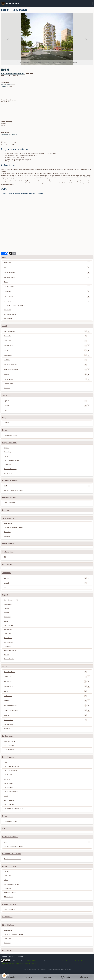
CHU (5, 486)
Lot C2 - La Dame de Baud (12, 766)
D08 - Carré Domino (10, 741)
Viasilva (6, 374)
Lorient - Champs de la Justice (14, 528)
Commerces (8, 292)
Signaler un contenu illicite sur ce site (59, 970)
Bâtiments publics (10, 277)
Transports (8, 263)
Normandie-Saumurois (11, 370)
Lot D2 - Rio (8, 779)
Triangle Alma (8, 523)
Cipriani (6, 448)
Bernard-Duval (9, 384)
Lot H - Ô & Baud (9, 804)
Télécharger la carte (10, 314)
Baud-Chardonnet (10, 331)
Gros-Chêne (8, 638)
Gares (6, 621)
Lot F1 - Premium (9, 787)
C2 (5, 557)
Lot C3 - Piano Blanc (10, 771)
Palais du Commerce (10, 469)
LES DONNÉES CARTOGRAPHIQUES (14, 306)
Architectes (8, 301)
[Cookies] (4, 976)
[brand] (11, 3)
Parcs (6, 282)
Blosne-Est (8, 336)
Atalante (7, 655)
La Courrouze (8, 355)
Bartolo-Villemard (6, 85)
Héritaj (6, 456)
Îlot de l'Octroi (8, 346)
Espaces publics (9, 287)
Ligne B (6, 406)
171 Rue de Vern (9, 473)
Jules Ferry (8, 452)
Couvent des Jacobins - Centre (14, 490)
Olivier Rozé (5, 86)
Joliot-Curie (8, 646)
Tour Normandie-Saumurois (13, 859)
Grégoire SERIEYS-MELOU (29, 961)
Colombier (7, 536)
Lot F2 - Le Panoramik (11, 792)
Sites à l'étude (8, 296)
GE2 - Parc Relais (9, 745)
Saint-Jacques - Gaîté (11, 600)
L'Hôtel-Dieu (8, 465)
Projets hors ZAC (9, 272)
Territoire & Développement (10, 134)
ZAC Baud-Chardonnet (13, 73)
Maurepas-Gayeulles (10, 365)
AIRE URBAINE (8, 318)
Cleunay (7, 609)
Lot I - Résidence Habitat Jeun (13, 808)
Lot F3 (6, 796)
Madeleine (7, 360)
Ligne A (6, 401)
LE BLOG (7, 423)
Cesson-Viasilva (9, 659)
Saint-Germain (9, 625)
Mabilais (7, 613)
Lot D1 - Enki (8, 775)
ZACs (6, 268)
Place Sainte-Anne (10, 503)
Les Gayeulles (8, 642)
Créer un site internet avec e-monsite (35, 970)
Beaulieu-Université (10, 651)
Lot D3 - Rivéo (9, 783)
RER (5, 410)
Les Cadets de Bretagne (12, 460)
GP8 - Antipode (9, 750)
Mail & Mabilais (9, 379)
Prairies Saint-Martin (10, 435)
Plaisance (7, 388)
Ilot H (5, 70)
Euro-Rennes (8, 341)
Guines (6, 350)
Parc (6, 762)
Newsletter (7, 310)
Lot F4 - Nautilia (9, 800)
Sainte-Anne (8, 630)
